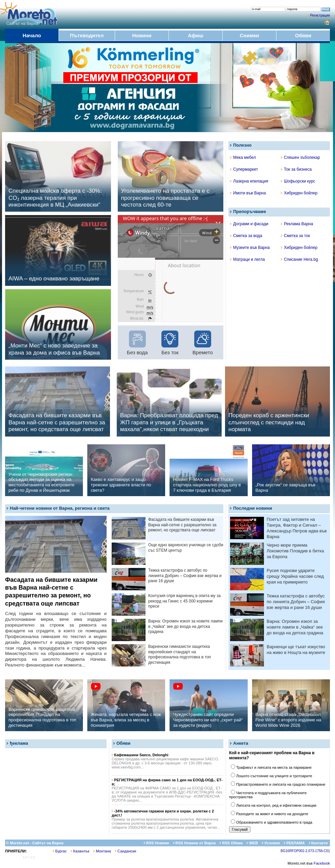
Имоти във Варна (248, 193)
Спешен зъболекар (300, 157)
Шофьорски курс (298, 181)
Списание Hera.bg (299, 259)
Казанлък (80, 851)
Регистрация (320, 15)
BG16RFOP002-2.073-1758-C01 (305, 851)
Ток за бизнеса (296, 169)
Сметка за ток (295, 236)
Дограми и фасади (249, 224)
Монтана (102, 851)
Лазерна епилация (249, 181)
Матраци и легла (248, 259)
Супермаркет (244, 169)
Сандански (126, 851)
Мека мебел (243, 157)
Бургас (60, 851)
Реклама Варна (297, 224)
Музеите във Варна (250, 248)
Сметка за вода (246, 236)
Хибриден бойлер (299, 193)
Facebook (322, 863)
